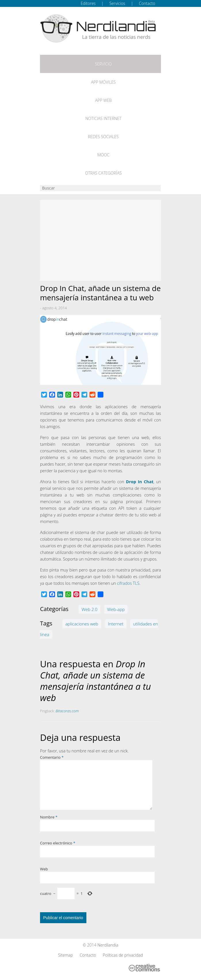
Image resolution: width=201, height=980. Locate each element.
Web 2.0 (89, 609)
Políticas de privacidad (123, 955)
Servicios (117, 3)
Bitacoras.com (67, 711)
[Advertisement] (100, 240)
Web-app (116, 609)
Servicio (103, 64)
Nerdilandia (108, 945)
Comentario (52, 757)
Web (44, 869)
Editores (88, 3)
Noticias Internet (103, 118)
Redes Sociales (103, 137)
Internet (116, 624)
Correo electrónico (58, 843)
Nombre (49, 817)
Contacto (147, 3)
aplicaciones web (82, 624)
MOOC (103, 155)
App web (103, 100)
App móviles (103, 82)
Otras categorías (104, 173)
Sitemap (66, 955)
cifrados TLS (128, 583)
